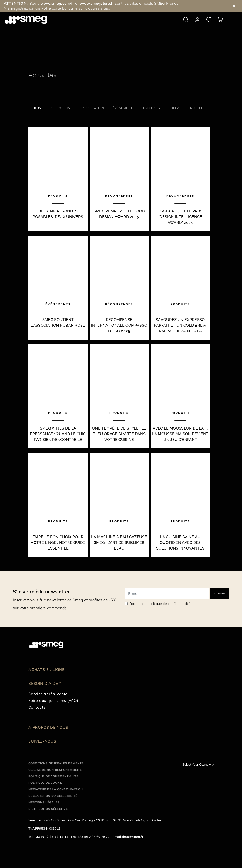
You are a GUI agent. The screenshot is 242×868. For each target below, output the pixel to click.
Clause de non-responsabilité (55, 770)
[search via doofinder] (186, 20)
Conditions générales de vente (56, 763)
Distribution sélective (48, 809)
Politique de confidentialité (53, 776)
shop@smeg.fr (132, 837)
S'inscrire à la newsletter (41, 591)
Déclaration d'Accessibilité (53, 796)
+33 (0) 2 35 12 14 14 (51, 837)
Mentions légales (44, 802)
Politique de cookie (45, 783)
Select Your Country (197, 764)
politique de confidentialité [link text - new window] (169, 604)
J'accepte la (160, 604)
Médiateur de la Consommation (56, 789)
